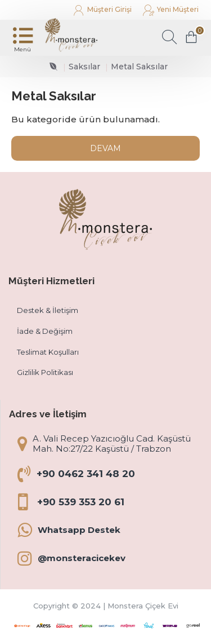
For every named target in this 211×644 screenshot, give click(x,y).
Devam (105, 148)
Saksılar (84, 67)
